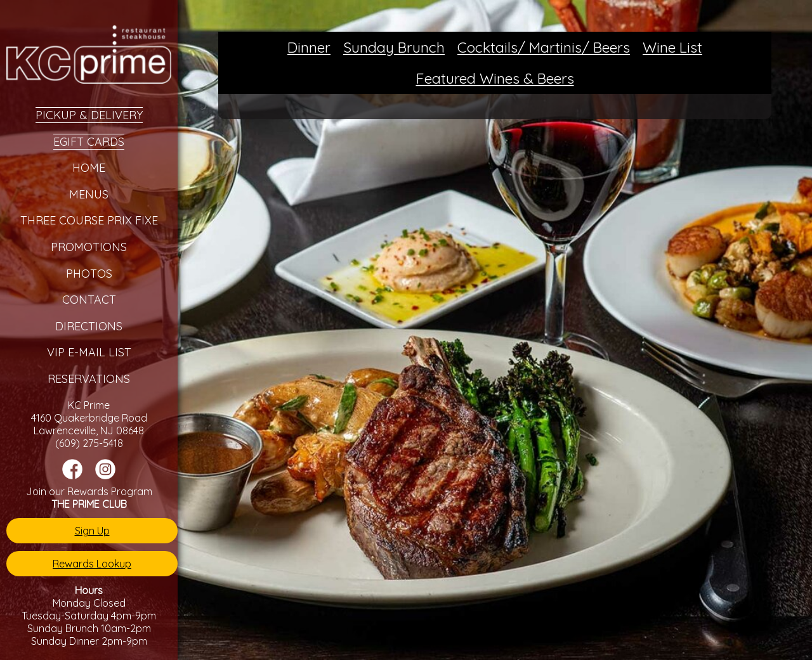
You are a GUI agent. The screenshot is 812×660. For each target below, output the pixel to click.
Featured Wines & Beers (495, 78)
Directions (89, 326)
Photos (89, 274)
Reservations (89, 379)
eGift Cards (89, 142)
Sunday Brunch (394, 47)
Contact (89, 300)
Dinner (309, 47)
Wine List (672, 47)
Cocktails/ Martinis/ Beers (544, 47)
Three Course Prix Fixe (89, 220)
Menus (89, 194)
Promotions (89, 247)
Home (89, 168)
